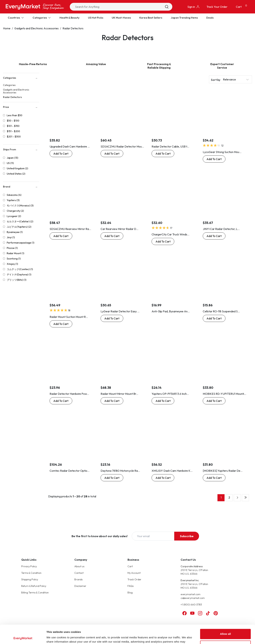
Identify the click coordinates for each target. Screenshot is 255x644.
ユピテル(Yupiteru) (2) (19, 227)
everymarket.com (191, 594)
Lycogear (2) (14, 216)
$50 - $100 (13, 121)
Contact (79, 573)
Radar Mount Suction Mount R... (69, 317)
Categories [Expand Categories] (42, 18)
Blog (130, 593)
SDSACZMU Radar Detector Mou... (122, 146)
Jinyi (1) (11, 237)
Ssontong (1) (14, 259)
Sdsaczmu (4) (14, 195)
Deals (210, 18)
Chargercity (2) (15, 211)
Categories (9, 85)
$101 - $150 (13, 126)
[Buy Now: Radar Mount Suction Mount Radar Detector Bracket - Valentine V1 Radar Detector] (61, 324)
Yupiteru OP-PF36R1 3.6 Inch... (170, 394)
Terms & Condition (31, 573)
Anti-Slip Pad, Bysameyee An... (171, 311)
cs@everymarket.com (193, 598)
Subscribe (187, 536)
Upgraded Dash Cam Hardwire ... (70, 146)
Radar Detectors (73, 28)
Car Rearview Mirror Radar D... (119, 229)
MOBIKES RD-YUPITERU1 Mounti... (224, 394)
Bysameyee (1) (15, 232)
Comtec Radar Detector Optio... (70, 471)
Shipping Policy (30, 579)
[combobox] (121, 7)
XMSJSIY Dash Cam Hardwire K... (172, 471)
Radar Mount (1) (15, 253)
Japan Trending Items (184, 18)
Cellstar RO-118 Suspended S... (221, 311)
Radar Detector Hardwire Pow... (69, 394)
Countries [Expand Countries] (16, 18)
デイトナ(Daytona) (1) (19, 275)
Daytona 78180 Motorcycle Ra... (120, 471)
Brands (78, 579)
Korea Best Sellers (151, 18)
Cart (130, 566)
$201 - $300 (14, 137)
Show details (55, 637)
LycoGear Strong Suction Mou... (222, 152)
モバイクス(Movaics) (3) (20, 206)
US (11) (10, 163)
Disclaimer (80, 586)
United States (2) (16, 174)
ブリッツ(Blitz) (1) (17, 280)
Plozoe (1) (12, 248)
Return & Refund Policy (34, 586)
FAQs (131, 586)
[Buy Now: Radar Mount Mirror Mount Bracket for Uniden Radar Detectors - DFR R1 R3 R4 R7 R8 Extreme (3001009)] (112, 401)
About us (79, 566)
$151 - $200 (13, 131)
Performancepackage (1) (21, 243)
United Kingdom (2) (17, 168)
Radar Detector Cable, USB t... (170, 146)
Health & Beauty (70, 18)
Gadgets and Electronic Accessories (36, 28)
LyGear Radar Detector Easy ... (120, 311)
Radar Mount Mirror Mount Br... (119, 394)
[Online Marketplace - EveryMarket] (35, 7)
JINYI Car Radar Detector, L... (221, 229)
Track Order (134, 579)
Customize (226, 627)
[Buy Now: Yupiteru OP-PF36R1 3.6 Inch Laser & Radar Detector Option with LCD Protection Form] (163, 401)
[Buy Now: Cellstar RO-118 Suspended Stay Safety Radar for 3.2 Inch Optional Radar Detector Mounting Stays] (214, 318)
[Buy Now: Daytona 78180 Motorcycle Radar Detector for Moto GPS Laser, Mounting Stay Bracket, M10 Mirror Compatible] (112, 478)
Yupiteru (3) (13, 200)
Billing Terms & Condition (35, 593)
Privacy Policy (29, 566)
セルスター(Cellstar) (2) (20, 221)
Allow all (225, 615)
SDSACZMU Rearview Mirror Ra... (70, 229)
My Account (134, 573)
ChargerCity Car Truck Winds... (170, 234)
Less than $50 (15, 115)
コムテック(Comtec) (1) (20, 269)
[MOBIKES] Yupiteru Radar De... (223, 471)
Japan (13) (12, 158)
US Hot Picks (96, 18)
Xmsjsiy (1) (12, 264)
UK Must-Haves (121, 18)
